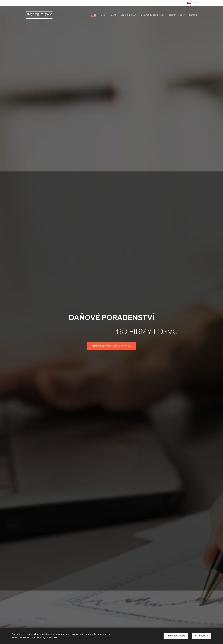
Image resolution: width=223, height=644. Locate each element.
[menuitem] (92, 15)
